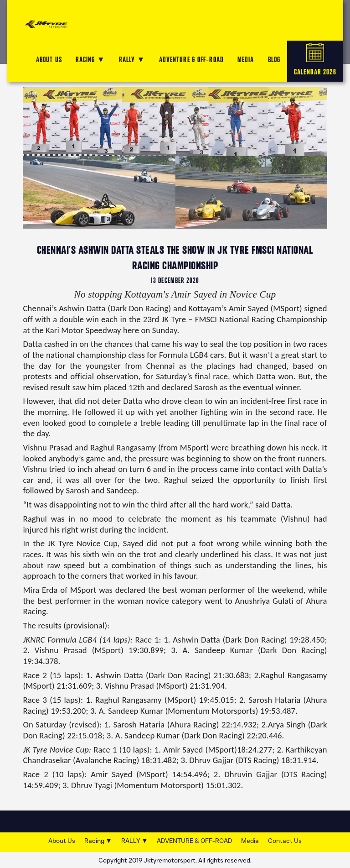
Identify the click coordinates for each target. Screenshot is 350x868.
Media (250, 841)
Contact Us (285, 841)
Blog (274, 60)
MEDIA (246, 60)
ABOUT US (49, 60)
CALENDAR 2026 (315, 60)
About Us (62, 841)
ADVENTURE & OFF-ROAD (191, 60)
